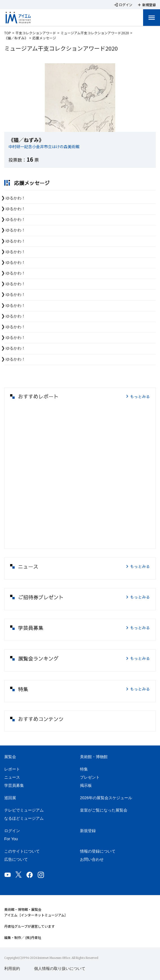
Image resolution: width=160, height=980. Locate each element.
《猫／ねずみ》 (16, 38)
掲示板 (86, 785)
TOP (8, 33)
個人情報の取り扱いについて (60, 968)
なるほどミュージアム (24, 818)
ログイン (12, 831)
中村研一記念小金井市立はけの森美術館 (44, 147)
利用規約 (12, 968)
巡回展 (10, 798)
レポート (12, 769)
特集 (84, 769)
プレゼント (90, 777)
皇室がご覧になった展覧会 (104, 810)
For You (11, 839)
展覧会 (10, 757)
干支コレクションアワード (36, 33)
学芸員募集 (14, 785)
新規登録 (88, 831)
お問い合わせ (92, 859)
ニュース (12, 777)
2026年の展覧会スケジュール (106, 798)
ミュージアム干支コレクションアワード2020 (95, 33)
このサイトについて (22, 851)
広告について (16, 859)
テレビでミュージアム (24, 810)
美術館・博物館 (94, 757)
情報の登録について (98, 851)
